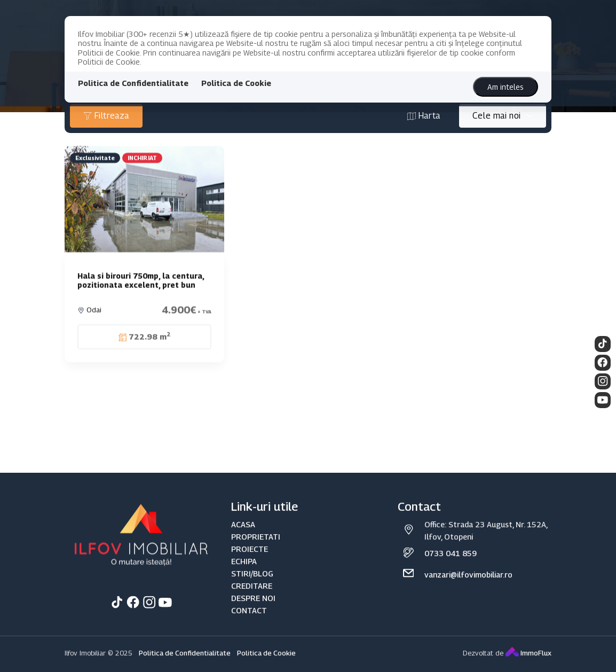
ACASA (243, 535)
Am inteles (506, 87)
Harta (424, 116)
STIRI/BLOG (252, 584)
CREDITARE (252, 597)
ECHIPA (244, 572)
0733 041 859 (451, 564)
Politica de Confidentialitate (133, 83)
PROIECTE (250, 560)
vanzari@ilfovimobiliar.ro (468, 586)
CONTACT (249, 622)
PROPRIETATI (256, 547)
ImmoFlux (528, 664)
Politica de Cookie (236, 83)
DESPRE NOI (253, 609)
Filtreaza (106, 116)
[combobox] (503, 116)
